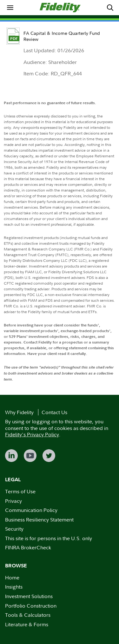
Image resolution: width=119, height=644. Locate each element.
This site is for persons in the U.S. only (49, 538)
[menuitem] (10, 8)
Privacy (13, 501)
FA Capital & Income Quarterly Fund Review (62, 36)
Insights (14, 587)
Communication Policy (31, 510)
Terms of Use (20, 491)
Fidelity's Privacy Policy (32, 434)
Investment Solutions (29, 596)
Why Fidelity (19, 412)
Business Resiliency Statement (39, 520)
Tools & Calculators (28, 615)
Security (14, 529)
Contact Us (54, 412)
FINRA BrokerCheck (28, 547)
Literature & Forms (27, 624)
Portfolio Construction (31, 606)
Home (12, 578)
